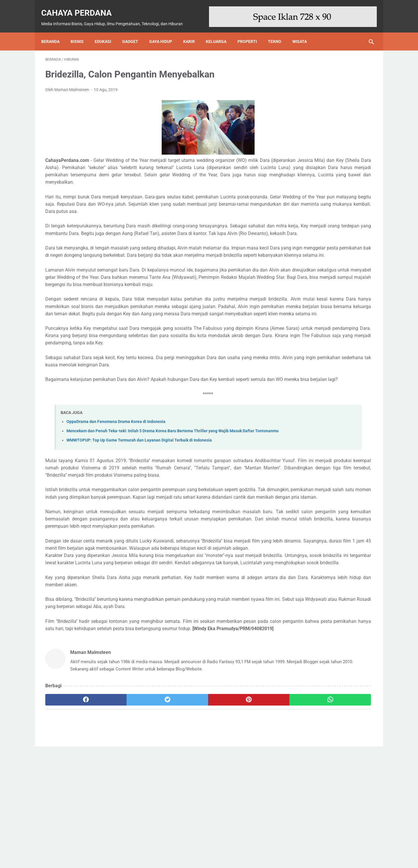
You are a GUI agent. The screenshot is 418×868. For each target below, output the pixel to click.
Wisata (304, 31)
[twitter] (128, 817)
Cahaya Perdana (81, 6)
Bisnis (81, 31)
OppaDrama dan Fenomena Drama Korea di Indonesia (116, 481)
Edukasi (107, 31)
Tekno (279, 31)
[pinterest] (182, 817)
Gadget (134, 31)
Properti (251, 31)
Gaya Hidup (165, 31)
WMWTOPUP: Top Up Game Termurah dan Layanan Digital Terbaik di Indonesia (139, 506)
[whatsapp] (237, 817)
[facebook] (73, 817)
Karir (193, 31)
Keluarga (220, 31)
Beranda (54, 31)
